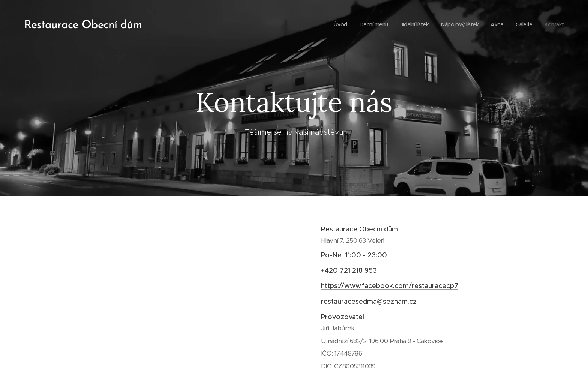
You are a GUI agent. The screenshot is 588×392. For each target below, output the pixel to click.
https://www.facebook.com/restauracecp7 (390, 286)
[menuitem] (332, 24)
